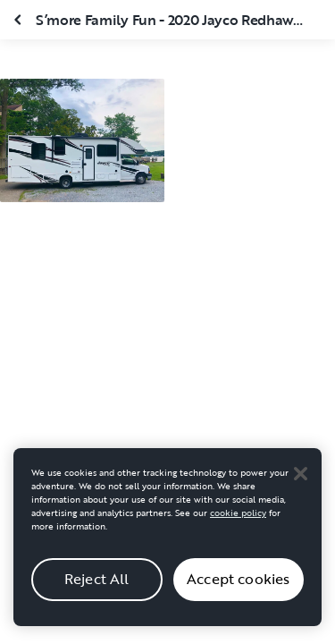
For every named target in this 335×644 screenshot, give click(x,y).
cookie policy (238, 517)
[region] (167, 542)
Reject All (97, 584)
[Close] (300, 478)
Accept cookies (238, 584)
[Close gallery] (20, 20)
